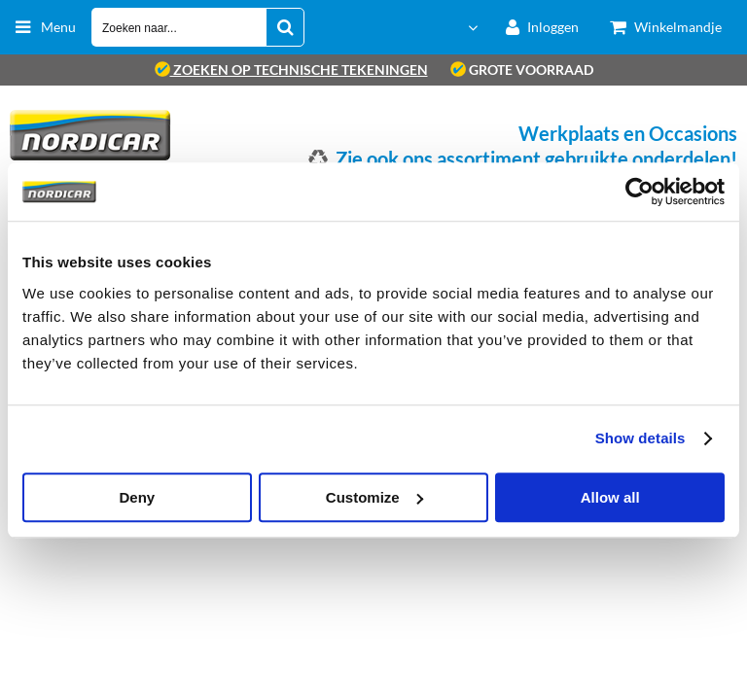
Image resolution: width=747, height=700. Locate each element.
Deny (137, 497)
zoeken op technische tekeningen (291, 70)
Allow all (610, 497)
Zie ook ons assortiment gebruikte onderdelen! (536, 158)
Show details (640, 438)
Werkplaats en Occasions (628, 133)
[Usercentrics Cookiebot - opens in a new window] (640, 192)
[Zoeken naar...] (285, 27)
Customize (374, 497)
